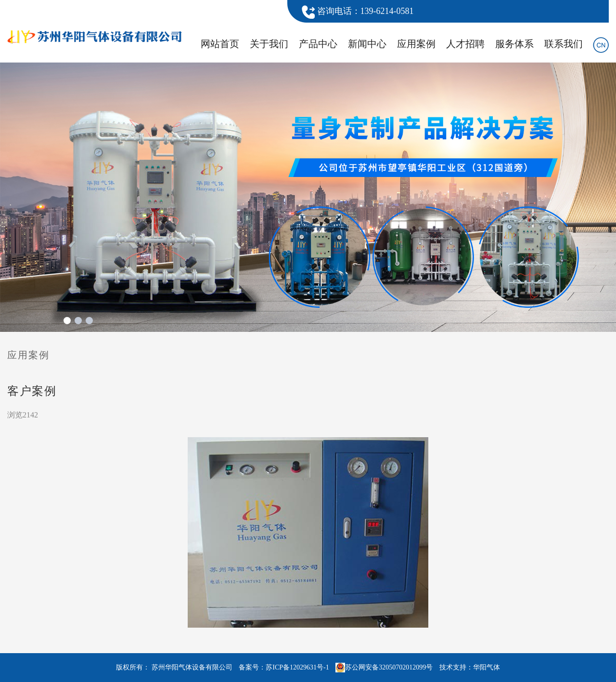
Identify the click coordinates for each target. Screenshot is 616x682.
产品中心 (318, 44)
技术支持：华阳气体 (470, 667)
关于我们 (269, 44)
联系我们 (564, 44)
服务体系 (514, 44)
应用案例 (416, 44)
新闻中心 (367, 44)
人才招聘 (465, 44)
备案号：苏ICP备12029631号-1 (284, 667)
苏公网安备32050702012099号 (384, 667)
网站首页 (220, 44)
